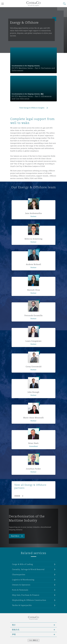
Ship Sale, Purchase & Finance (26, 595)
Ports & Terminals (20, 590)
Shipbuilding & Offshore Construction (29, 600)
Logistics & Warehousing (23, 580)
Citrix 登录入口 (33, 640)
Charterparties (19, 574)
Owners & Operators (21, 585)
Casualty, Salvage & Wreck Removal (28, 569)
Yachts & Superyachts (22, 605)
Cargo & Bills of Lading (22, 564)
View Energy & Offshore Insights (32, 108)
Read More (15, 536)
